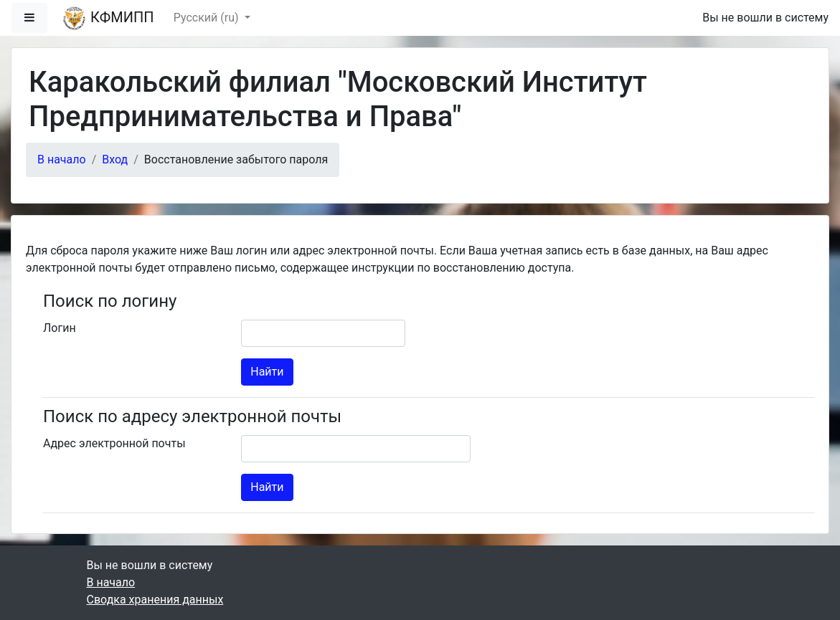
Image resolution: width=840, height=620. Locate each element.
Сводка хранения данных (155, 600)
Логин (60, 328)
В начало (62, 159)
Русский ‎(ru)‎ (208, 18)
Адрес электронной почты (114, 443)
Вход (115, 159)
